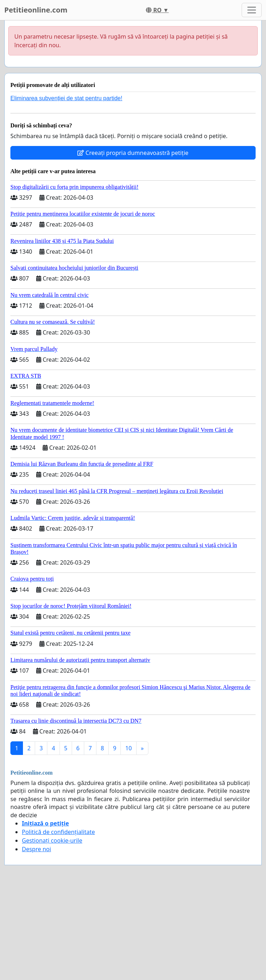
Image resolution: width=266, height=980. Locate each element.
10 (128, 748)
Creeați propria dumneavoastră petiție (133, 153)
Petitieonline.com (36, 10)
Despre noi (36, 849)
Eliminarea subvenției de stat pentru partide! (66, 98)
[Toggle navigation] (252, 10)
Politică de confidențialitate (58, 832)
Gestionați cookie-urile (52, 840)
